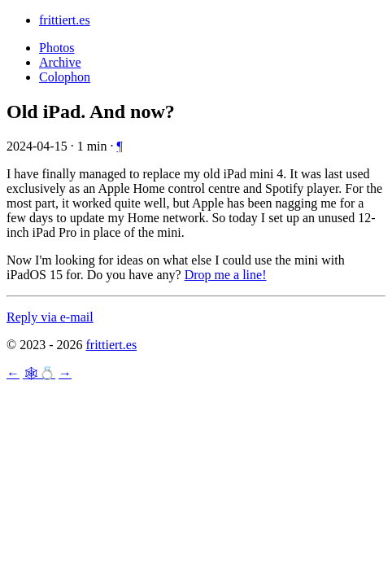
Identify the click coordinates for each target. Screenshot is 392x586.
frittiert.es (65, 20)
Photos (57, 48)
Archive (60, 62)
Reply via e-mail (50, 317)
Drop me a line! (226, 275)
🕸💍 (39, 373)
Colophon (65, 77)
